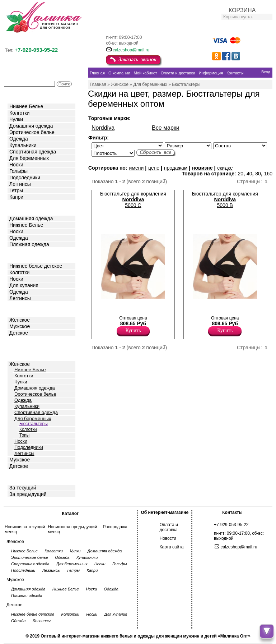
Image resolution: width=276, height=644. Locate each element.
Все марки (166, 128)
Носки (16, 165)
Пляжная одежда (29, 244)
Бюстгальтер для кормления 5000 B (225, 199)
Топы (24, 435)
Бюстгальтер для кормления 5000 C (133, 199)
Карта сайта (172, 547)
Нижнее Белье (26, 106)
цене (154, 168)
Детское (19, 255)
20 (241, 174)
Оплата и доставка (169, 527)
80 (258, 174)
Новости (168, 538)
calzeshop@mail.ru (131, 50)
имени (136, 168)
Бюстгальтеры (34, 424)
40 (249, 174)
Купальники (23, 145)
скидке (225, 168)
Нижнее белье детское (36, 266)
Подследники (25, 178)
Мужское (20, 326)
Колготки (19, 113)
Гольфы (18, 171)
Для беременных (29, 158)
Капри (16, 197)
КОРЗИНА (242, 10)
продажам (176, 168)
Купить (133, 330)
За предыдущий (28, 494)
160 (268, 174)
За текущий (23, 488)
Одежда (19, 139)
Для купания (24, 285)
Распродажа (115, 527)
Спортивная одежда (33, 152)
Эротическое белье (32, 132)
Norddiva (103, 128)
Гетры (16, 190)
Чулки (16, 119)
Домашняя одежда (31, 126)
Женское (20, 320)
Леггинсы (20, 184)
